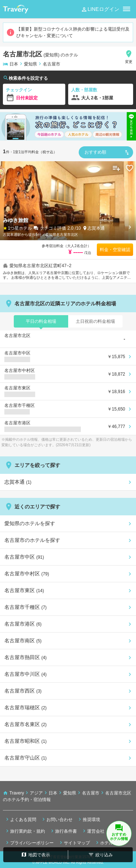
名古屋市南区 (23, 641)
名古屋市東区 (24, 590)
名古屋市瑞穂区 (26, 708)
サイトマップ (74, 843)
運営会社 (93, 831)
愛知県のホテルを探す (30, 523)
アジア (36, 793)
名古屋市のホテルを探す (32, 540)
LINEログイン (100, 9)
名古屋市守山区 (26, 758)
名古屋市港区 (23, 624)
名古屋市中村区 (27, 574)
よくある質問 (20, 819)
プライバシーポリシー (29, 843)
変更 (129, 57)
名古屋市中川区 (26, 674)
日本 (14, 64)
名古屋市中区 (24, 557)
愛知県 (30, 64)
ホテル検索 (108, 843)
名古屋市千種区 (26, 607)
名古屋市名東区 (26, 724)
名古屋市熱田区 (26, 657)
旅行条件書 (63, 831)
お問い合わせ (57, 819)
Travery (17, 793)
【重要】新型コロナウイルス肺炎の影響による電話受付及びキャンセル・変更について (68, 32)
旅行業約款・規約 (25, 831)
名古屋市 (51, 64)
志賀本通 (96, 228)
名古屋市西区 (23, 691)
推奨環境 (88, 819)
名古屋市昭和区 (26, 741)
